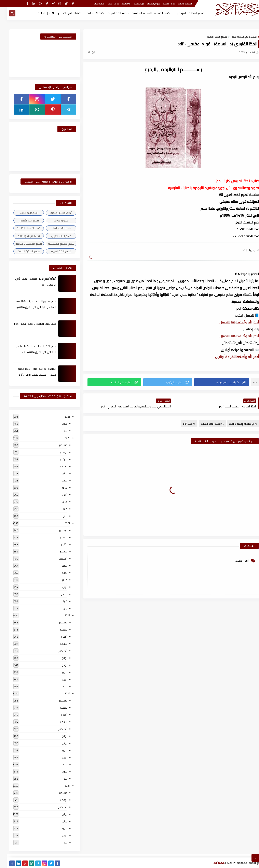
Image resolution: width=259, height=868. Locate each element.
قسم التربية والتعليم (22, 236)
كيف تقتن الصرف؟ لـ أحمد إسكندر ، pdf (28, 324)
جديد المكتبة (162, 4)
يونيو (58, 480)
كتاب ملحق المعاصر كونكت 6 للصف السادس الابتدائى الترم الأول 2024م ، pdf (29, 307)
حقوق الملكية (147, 4)
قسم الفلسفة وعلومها (22, 244)
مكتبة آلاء (212, 863)
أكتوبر (57, 544)
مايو (58, 488)
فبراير (58, 424)
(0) (84, 52)
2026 (61, 417)
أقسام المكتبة (190, 13)
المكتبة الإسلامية (135, 13)
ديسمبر (56, 445)
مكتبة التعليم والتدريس (63, 13)
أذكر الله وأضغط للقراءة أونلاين (230, 357)
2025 (61, 438)
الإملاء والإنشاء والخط (238, 37)
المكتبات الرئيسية (157, 13)
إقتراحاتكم (120, 4)
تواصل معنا (107, 4)
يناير (59, 431)
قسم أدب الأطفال (22, 220)
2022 (61, 693)
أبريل (58, 495)
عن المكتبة (132, 4)
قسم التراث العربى (54, 236)
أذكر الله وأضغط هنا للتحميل (233, 322)
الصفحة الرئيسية (178, 4)
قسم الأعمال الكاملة (22, 228)
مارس (57, 502)
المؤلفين (174, 13)
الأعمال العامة (39, 13)
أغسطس (56, 466)
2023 (61, 615)
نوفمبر (57, 452)
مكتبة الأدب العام (89, 13)
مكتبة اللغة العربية (112, 13)
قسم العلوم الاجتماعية (54, 244)
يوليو (58, 473)
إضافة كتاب (93, 4)
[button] (215, 382)
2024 (61, 523)
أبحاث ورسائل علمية (54, 213)
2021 (61, 786)
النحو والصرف (54, 220)
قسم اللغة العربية (210, 37)
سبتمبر (57, 459)
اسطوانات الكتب (22, 213)
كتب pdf (182, 424)
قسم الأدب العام (54, 228)
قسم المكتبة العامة (22, 251)
